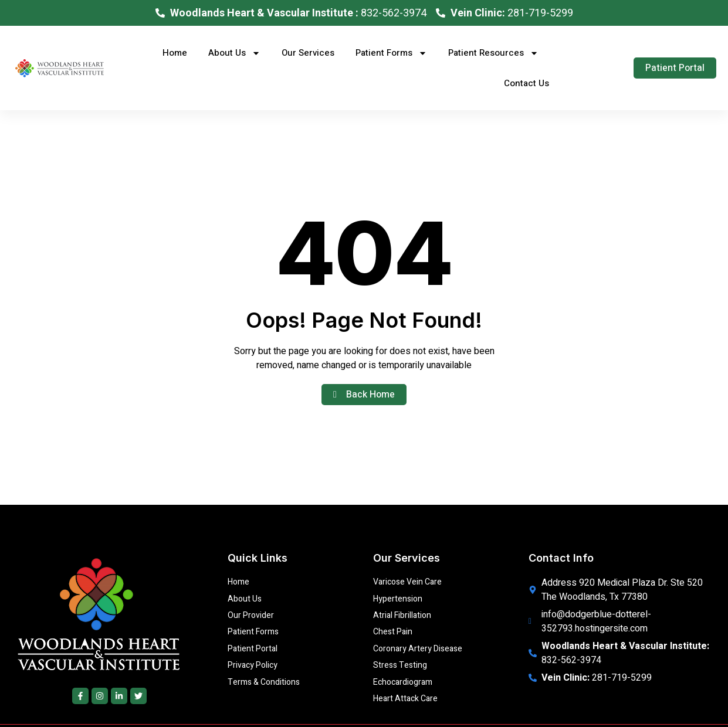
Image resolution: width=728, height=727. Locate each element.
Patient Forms (391, 53)
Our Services (308, 53)
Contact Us (526, 83)
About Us (234, 53)
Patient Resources (493, 53)
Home (175, 53)
